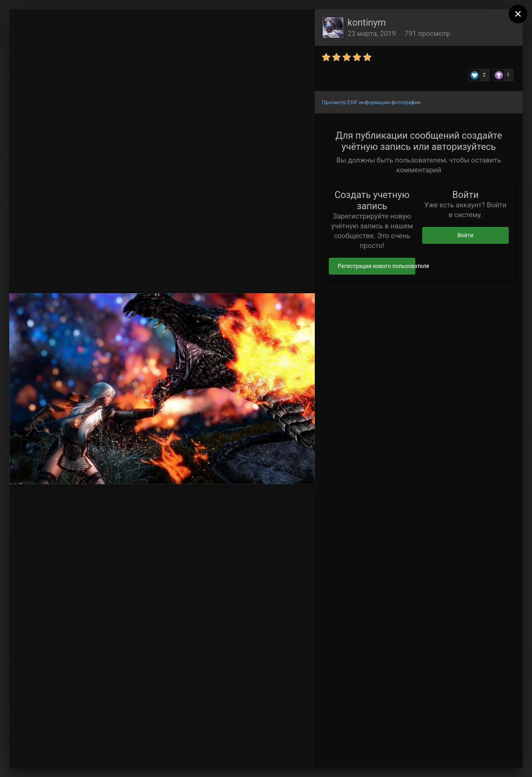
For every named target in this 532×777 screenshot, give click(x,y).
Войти (465, 235)
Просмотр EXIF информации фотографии (371, 102)
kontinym (367, 22)
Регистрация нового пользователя (376, 266)
